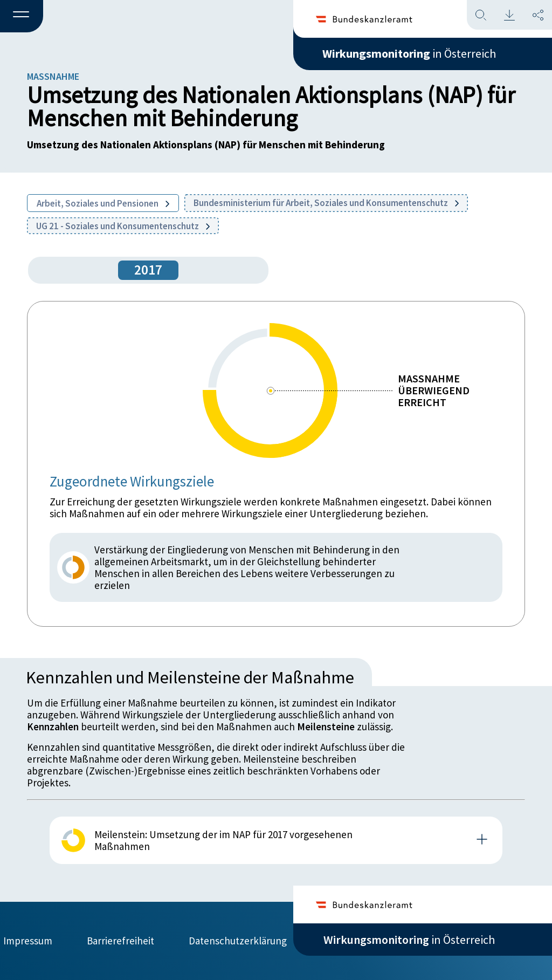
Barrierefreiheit (120, 941)
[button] (22, 17)
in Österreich (409, 53)
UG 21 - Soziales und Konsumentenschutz (123, 226)
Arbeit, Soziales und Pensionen (103, 203)
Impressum (28, 941)
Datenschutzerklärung (238, 941)
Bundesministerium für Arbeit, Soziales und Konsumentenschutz (326, 203)
